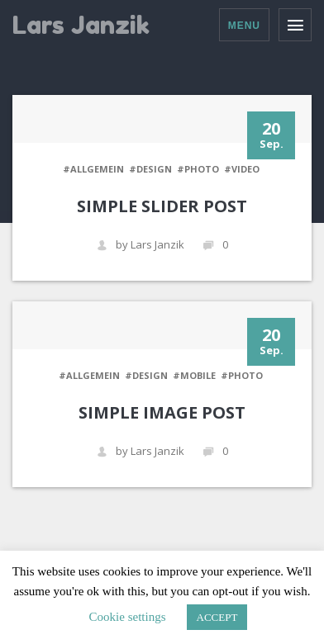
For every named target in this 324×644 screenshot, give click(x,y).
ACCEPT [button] (217, 617)
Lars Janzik (81, 25)
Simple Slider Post (162, 206)
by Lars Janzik (141, 245)
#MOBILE (194, 375)
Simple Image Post (162, 412)
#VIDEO (242, 169)
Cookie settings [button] (128, 617)
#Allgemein (93, 169)
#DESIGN (150, 169)
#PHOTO (198, 169)
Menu (244, 26)
